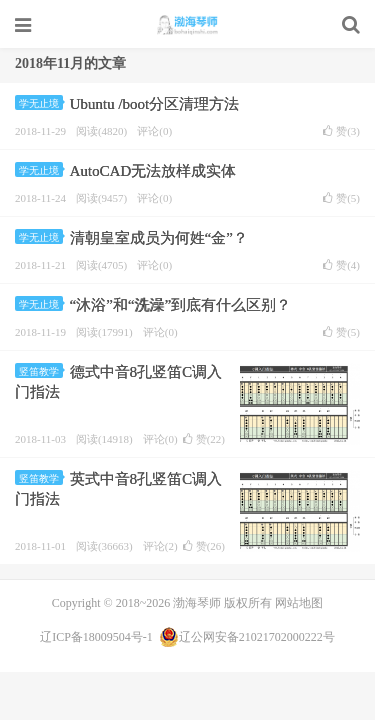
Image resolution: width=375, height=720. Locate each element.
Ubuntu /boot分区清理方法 (155, 104)
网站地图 (299, 603)
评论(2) (160, 546)
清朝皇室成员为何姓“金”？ (159, 238)
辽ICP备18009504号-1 (96, 637)
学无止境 (41, 103)
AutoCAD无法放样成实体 (153, 171)
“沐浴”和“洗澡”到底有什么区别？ (181, 305)
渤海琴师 (187, 25)
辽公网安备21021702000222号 (247, 637)
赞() (341, 131)
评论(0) (154, 131)
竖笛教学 (41, 371)
